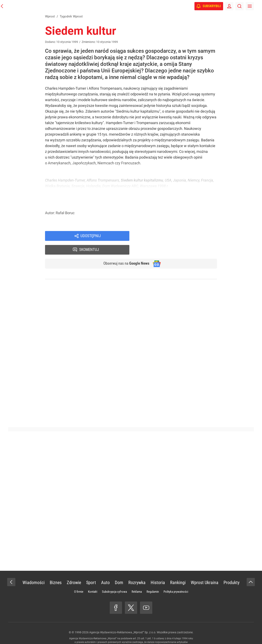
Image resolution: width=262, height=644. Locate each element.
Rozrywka (137, 570)
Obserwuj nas (125, 251)
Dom (119, 570)
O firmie (79, 579)
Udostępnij (90, 236)
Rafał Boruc (65, 213)
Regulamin (153, 579)
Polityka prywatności (176, 579)
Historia (158, 570)
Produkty (232, 570)
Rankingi (178, 570)
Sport (91, 570)
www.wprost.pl (137, 633)
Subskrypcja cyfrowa (114, 579)
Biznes (56, 570)
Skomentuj (179, 236)
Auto (105, 570)
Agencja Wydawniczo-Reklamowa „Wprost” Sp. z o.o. (123, 619)
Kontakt (93, 579)
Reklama (137, 579)
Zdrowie (74, 570)
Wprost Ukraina (205, 570)
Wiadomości (34, 570)
